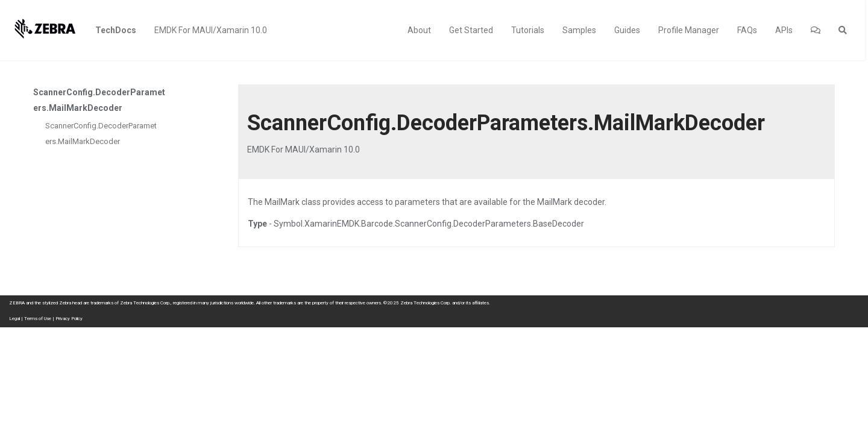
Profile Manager (689, 30)
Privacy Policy (69, 319)
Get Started (471, 30)
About (419, 30)
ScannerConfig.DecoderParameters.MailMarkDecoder (101, 134)
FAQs (747, 30)
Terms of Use (38, 319)
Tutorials (528, 30)
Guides (627, 30)
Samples (579, 30)
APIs (784, 30)
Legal (14, 319)
